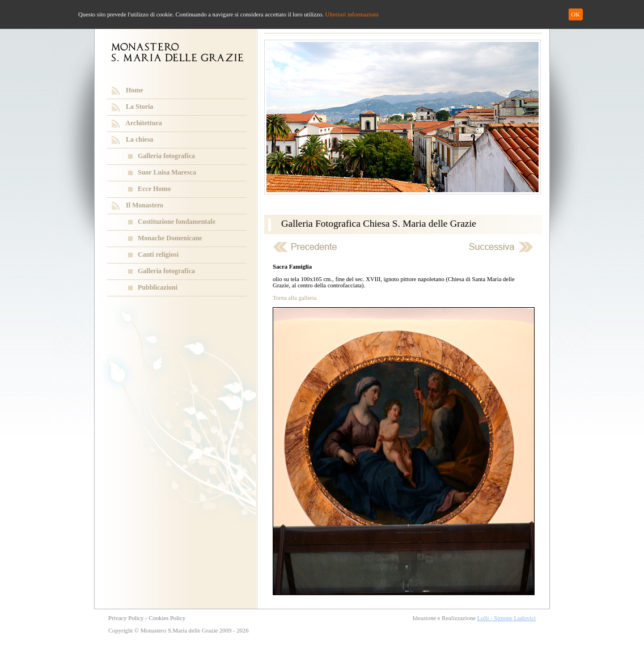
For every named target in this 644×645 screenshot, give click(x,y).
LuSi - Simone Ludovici (507, 618)
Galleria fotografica (166, 156)
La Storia (139, 107)
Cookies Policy (167, 618)
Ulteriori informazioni (351, 14)
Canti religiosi (158, 254)
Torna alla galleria (295, 298)
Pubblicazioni (158, 287)
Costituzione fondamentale (177, 222)
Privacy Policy (126, 618)
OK (576, 14)
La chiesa (139, 139)
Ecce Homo (154, 189)
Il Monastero (145, 205)
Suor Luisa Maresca (167, 172)
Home (135, 90)
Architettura (143, 123)
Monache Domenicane (170, 238)
